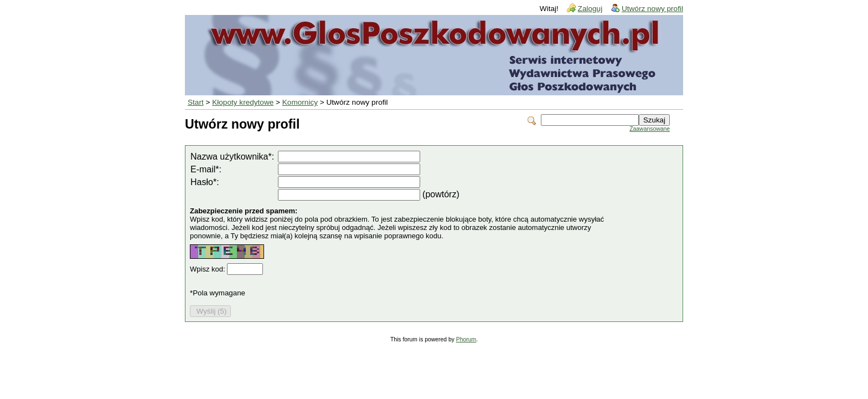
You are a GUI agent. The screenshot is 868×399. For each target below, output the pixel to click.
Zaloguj (590, 9)
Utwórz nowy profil (652, 9)
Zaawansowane (650, 129)
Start (196, 102)
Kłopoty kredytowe (243, 102)
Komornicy (300, 102)
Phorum (466, 339)
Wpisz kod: (208, 269)
